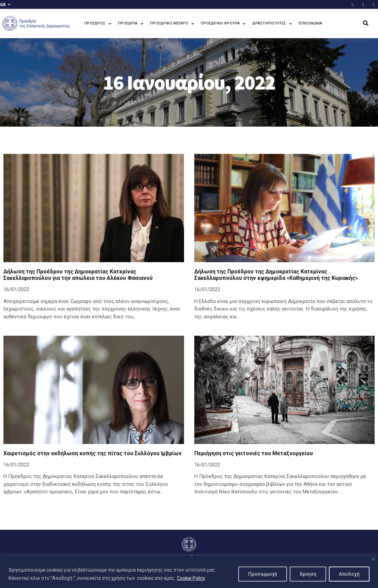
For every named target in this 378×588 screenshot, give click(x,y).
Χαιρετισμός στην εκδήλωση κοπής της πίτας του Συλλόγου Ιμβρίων (93, 453)
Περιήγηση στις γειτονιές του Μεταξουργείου (254, 453)
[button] (366, 23)
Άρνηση (308, 574)
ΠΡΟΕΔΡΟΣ (98, 24)
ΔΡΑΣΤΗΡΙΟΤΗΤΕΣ (272, 24)
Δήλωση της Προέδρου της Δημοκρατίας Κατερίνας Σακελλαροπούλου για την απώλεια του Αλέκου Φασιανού (78, 275)
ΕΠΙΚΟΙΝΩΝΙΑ (310, 23)
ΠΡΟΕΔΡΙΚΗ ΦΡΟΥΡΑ (223, 24)
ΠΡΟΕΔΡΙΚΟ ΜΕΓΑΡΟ (172, 24)
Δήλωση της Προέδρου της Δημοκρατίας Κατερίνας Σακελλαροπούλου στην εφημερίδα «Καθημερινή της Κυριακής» (276, 275)
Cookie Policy (191, 578)
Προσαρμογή (263, 574)
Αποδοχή (349, 574)
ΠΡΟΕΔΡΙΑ (131, 24)
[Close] (373, 559)
